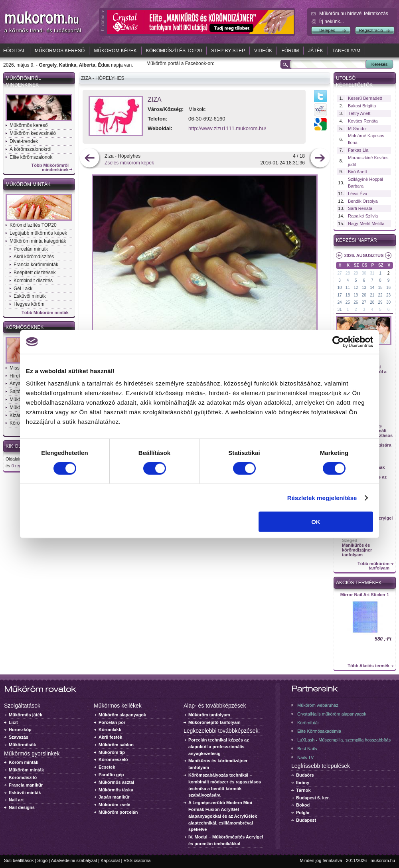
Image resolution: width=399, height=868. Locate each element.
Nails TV (305, 757)
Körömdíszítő (23, 777)
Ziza (155, 100)
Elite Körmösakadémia (319, 731)
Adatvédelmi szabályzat (74, 860)
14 (372, 288)
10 (339, 288)
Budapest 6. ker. (313, 798)
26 (356, 302)
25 (348, 302)
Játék (315, 51)
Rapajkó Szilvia (363, 216)
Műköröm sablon (116, 745)
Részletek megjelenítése (322, 497)
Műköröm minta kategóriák (38, 241)
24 (339, 302)
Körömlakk (110, 730)
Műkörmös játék (26, 715)
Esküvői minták (30, 296)
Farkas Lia (358, 150)
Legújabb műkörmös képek (38, 233)
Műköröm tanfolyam (209, 715)
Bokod (303, 805)
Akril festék (110, 737)
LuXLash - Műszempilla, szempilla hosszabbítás (344, 740)
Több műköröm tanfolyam (373, 566)
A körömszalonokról (31, 149)
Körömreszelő (113, 759)
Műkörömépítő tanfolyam (214, 722)
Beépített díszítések (35, 273)
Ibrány (303, 783)
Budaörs (305, 775)
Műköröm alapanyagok (122, 715)
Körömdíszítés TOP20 (174, 51)
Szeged (350, 540)
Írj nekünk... (332, 22)
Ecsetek (107, 767)
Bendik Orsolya (363, 201)
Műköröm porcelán (118, 812)
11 (348, 288)
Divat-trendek (24, 141)
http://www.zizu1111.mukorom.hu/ (227, 128)
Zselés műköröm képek (129, 163)
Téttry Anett (359, 113)
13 (364, 288)
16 (388, 288)
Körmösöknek (25, 327)
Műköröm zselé (114, 805)
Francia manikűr (26, 785)
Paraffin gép (111, 775)
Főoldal (14, 51)
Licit (13, 722)
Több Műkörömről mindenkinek (50, 168)
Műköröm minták (28, 184)
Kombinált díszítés (33, 281)
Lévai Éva (358, 194)
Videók (263, 51)
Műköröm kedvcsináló (33, 133)
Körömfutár (308, 723)
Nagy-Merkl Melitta (366, 223)
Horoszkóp (20, 730)
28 (348, 273)
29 (356, 273)
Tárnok (303, 790)
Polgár (303, 813)
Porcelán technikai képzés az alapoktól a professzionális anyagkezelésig (219, 747)
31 (372, 273)
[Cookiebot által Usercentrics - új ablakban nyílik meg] (338, 342)
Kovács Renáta (363, 121)
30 (364, 273)
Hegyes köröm (29, 304)
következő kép (320, 159)
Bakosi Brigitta (362, 106)
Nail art (16, 800)
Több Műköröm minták (45, 313)
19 (356, 295)
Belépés (327, 30)
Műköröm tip (112, 752)
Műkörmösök (22, 745)
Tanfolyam (347, 51)
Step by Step (228, 51)
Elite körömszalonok (31, 157)
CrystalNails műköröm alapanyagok (332, 714)
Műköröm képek (115, 51)
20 (364, 295)
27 (339, 273)
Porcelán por (112, 722)
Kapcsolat (110, 860)
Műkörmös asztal (116, 782)
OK (316, 522)
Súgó (43, 860)
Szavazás (19, 737)
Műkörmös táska (116, 790)
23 (388, 295)
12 (356, 288)
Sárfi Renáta (360, 208)
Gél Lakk (23, 289)
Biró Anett (358, 172)
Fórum (290, 51)
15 (380, 288)
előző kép (90, 159)
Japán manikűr (114, 797)
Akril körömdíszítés (34, 257)
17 (339, 295)
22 (380, 295)
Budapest (306, 820)
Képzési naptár (357, 240)
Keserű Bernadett (365, 98)
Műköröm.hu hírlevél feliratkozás (354, 14)
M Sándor (358, 129)
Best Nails (307, 749)
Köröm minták (24, 762)
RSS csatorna (137, 860)
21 (372, 295)
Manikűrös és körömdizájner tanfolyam (357, 550)
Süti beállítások (19, 860)
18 (348, 295)
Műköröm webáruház (318, 705)
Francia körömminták (36, 265)
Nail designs (22, 807)
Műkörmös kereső (60, 51)
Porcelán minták (31, 249)
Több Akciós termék (368, 666)
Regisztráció (371, 30)
